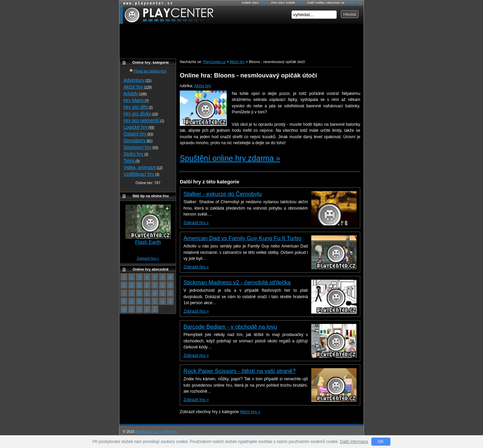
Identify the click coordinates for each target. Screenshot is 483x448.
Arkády (135, 94)
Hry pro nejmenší (144, 120)
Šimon (264, 3)
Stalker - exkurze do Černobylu (223, 194)
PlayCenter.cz (167, 15)
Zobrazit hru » (196, 223)
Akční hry (203, 86)
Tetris (131, 161)
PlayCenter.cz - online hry (156, 432)
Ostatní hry (138, 134)
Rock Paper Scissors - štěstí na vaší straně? (239, 371)
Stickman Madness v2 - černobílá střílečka (237, 283)
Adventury (138, 80)
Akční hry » (250, 412)
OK (381, 442)
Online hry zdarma (146, 3)
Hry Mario (136, 100)
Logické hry (139, 127)
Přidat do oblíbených (148, 71)
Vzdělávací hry (141, 174)
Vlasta (301, 3)
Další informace (354, 442)
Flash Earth (148, 242)
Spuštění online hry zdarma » (230, 158)
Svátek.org (353, 3)
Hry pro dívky (141, 114)
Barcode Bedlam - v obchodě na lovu (230, 327)
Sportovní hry (141, 147)
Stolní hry (136, 154)
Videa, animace (143, 167)
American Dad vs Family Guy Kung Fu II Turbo (242, 238)
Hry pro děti (138, 107)
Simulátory (138, 141)
